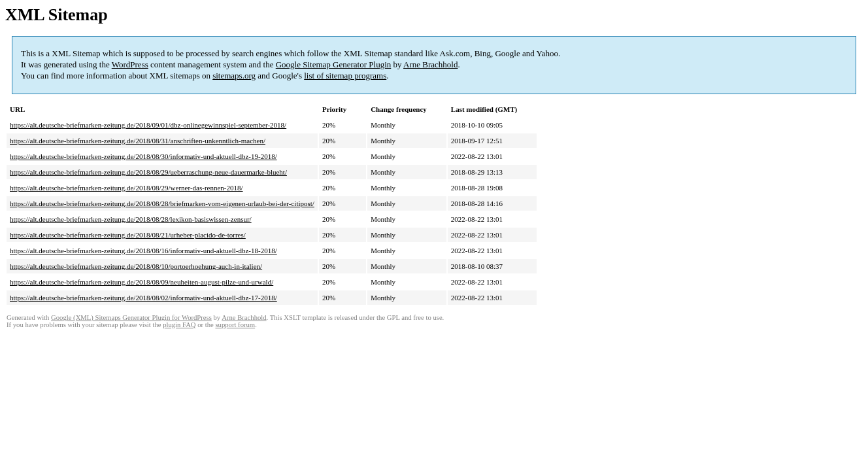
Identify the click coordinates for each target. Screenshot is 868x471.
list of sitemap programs (345, 76)
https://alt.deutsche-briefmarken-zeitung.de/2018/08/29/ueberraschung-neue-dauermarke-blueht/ (148, 172)
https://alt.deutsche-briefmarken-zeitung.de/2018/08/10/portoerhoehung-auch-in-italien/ (136, 266)
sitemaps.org (234, 76)
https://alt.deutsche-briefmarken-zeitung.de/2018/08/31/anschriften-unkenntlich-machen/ (138, 141)
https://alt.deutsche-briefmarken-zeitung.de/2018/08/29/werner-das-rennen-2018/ (126, 188)
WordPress (130, 64)
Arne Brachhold (430, 64)
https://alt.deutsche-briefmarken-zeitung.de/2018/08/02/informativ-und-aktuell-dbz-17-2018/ (143, 298)
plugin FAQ (179, 325)
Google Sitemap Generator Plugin (334, 64)
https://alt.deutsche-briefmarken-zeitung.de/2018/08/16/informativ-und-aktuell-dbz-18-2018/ (143, 251)
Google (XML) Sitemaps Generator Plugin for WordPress (131, 318)
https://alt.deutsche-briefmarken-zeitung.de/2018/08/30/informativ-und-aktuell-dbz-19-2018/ (143, 156)
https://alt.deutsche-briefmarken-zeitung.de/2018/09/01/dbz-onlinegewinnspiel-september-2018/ (148, 125)
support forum (235, 325)
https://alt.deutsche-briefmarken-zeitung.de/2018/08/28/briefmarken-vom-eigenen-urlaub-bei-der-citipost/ (162, 203)
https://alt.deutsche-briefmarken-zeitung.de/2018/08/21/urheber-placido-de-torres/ (128, 235)
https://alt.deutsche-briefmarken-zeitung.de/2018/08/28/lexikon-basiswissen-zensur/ (131, 219)
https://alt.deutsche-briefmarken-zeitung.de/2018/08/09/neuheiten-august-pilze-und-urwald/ (142, 282)
